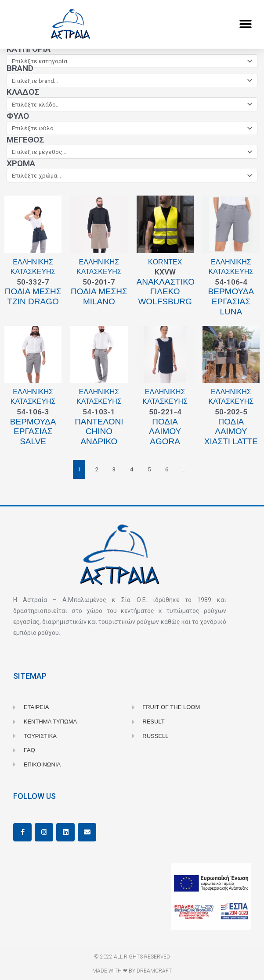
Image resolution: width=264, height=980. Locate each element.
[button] (245, 24)
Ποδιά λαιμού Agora (165, 432)
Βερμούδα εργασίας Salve (33, 432)
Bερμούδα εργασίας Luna (231, 301)
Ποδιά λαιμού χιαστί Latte (231, 432)
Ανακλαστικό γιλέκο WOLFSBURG (166, 292)
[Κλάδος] (132, 104)
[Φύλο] (132, 128)
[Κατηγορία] (132, 61)
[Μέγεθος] (132, 152)
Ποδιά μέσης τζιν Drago (33, 296)
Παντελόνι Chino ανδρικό (99, 432)
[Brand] (132, 81)
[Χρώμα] (132, 176)
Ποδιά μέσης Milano (99, 296)
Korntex (165, 262)
